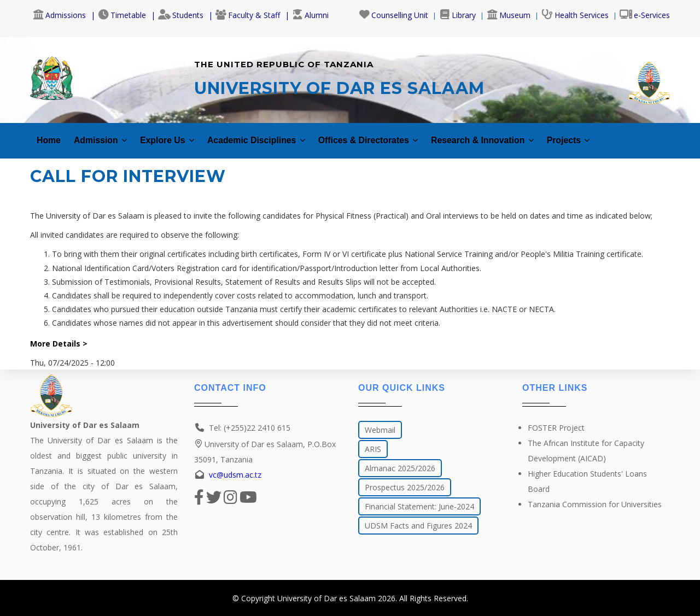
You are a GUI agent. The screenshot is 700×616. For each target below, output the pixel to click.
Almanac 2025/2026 (400, 468)
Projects (624, 135)
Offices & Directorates (401, 135)
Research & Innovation (529, 135)
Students (181, 15)
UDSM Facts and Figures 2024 (418, 526)
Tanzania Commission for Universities (595, 504)
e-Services (645, 15)
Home (50, 135)
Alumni (310, 15)
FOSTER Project (556, 428)
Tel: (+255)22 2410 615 (250, 428)
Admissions (59, 15)
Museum (509, 15)
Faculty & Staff (248, 15)
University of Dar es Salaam (326, 598)
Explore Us (179, 135)
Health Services (575, 15)
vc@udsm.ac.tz (235, 475)
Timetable (122, 15)
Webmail (380, 430)
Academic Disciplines (277, 135)
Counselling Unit (393, 15)
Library (457, 15)
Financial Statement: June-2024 (419, 506)
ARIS (373, 449)
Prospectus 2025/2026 (405, 487)
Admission (106, 135)
